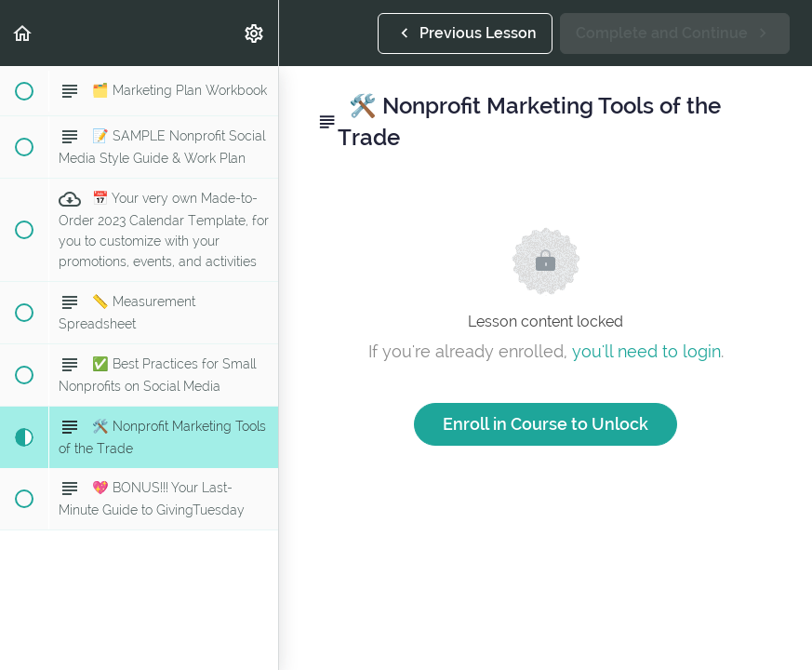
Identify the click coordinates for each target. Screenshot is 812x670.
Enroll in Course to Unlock (546, 424)
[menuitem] (255, 33)
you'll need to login (646, 351)
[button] (23, 33)
